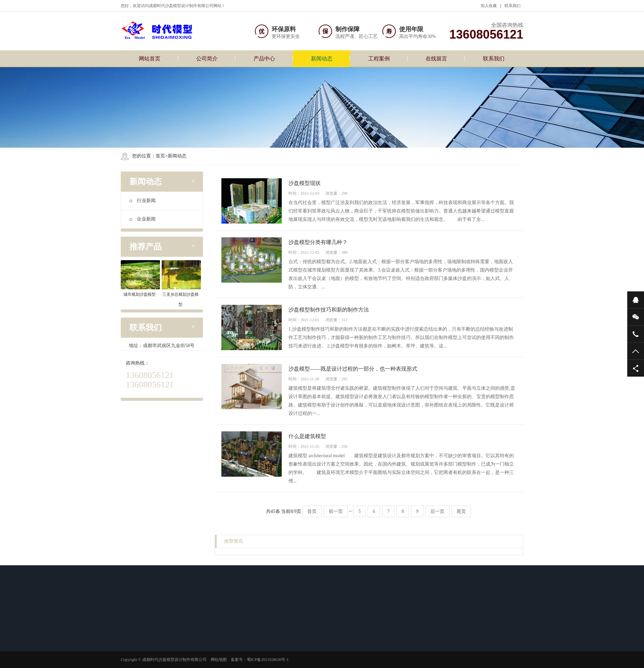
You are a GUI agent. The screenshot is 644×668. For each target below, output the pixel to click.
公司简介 (207, 59)
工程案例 (379, 59)
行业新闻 (143, 201)
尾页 (461, 511)
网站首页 (150, 59)
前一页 (336, 511)
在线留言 (436, 59)
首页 (160, 156)
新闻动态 (322, 59)
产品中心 (264, 59)
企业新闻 (143, 219)
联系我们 (513, 6)
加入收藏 (489, 6)
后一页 (437, 511)
